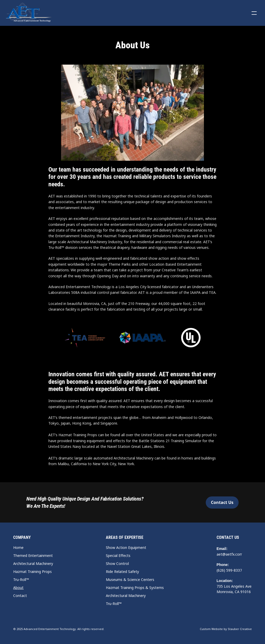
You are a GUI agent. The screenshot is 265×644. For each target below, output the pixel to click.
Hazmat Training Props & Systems (135, 588)
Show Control (117, 563)
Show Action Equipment (126, 547)
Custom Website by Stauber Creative (226, 629)
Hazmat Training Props (32, 572)
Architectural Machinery (33, 563)
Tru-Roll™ (21, 580)
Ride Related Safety (122, 572)
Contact (20, 596)
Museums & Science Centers (130, 580)
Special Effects (118, 555)
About (18, 588)
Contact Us (228, 537)
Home (18, 547)
